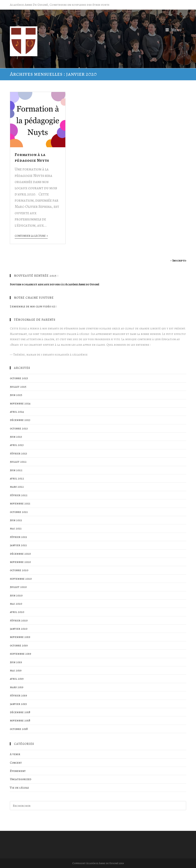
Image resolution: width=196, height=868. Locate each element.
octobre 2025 (19, 378)
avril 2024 (17, 412)
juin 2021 (16, 520)
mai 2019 (16, 670)
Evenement (18, 771)
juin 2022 (16, 470)
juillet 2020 (18, 587)
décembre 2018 (20, 712)
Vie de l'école (19, 788)
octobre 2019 (19, 645)
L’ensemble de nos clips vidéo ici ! (33, 306)
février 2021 (18, 537)
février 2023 (18, 453)
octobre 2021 (19, 512)
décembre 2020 (20, 554)
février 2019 (18, 695)
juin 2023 (16, 437)
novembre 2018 (20, 720)
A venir (15, 754)
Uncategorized (21, 779)
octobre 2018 (19, 729)
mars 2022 (17, 487)
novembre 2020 (20, 562)
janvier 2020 (19, 629)
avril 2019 (17, 679)
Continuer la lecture (31, 236)
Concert (16, 763)
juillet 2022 (18, 462)
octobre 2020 (19, 570)
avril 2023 (17, 445)
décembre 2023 (20, 420)
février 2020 (19, 620)
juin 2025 (16, 395)
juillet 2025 (18, 387)
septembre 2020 (21, 579)
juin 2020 (16, 595)
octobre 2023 (19, 428)
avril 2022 (17, 478)
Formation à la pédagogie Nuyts (32, 157)
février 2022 (19, 495)
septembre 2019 (21, 654)
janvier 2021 (18, 545)
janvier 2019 (18, 704)
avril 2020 (17, 612)
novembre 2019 (20, 637)
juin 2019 (16, 662)
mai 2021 (16, 528)
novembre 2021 (20, 503)
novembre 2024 (20, 403)
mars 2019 (17, 687)
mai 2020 (16, 604)
